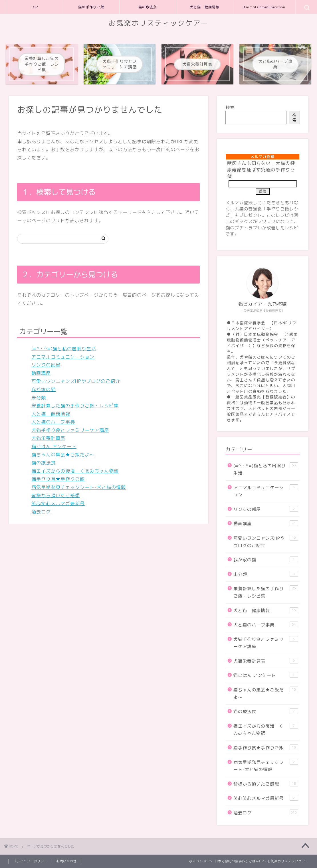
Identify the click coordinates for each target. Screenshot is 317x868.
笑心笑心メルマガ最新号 (58, 503)
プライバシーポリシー (30, 861)
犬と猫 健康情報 (205, 7)
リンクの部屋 (46, 365)
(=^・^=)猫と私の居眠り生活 (64, 349)
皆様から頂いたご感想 (56, 495)
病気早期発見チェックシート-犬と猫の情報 (79, 487)
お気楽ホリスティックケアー (159, 23)
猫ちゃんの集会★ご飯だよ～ (63, 455)
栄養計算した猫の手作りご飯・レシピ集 (75, 406)
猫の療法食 (148, 7)
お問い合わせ (66, 861)
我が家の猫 (44, 389)
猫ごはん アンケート (54, 446)
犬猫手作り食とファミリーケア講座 (70, 430)
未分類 (39, 398)
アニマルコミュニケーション (63, 357)
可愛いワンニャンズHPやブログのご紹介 (76, 381)
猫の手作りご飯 (91, 7)
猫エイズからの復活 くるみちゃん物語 (75, 471)
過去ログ (41, 512)
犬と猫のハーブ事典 (53, 422)
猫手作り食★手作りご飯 (58, 479)
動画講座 (41, 373)
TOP (34, 7)
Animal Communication (264, 7)
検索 (230, 107)
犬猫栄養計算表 (48, 438)
